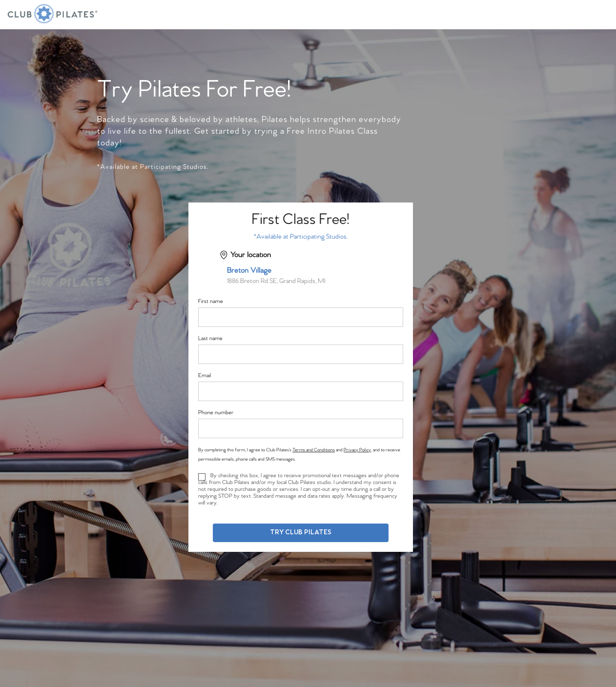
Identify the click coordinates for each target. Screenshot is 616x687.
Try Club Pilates (301, 533)
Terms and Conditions (314, 450)
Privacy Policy (357, 450)
